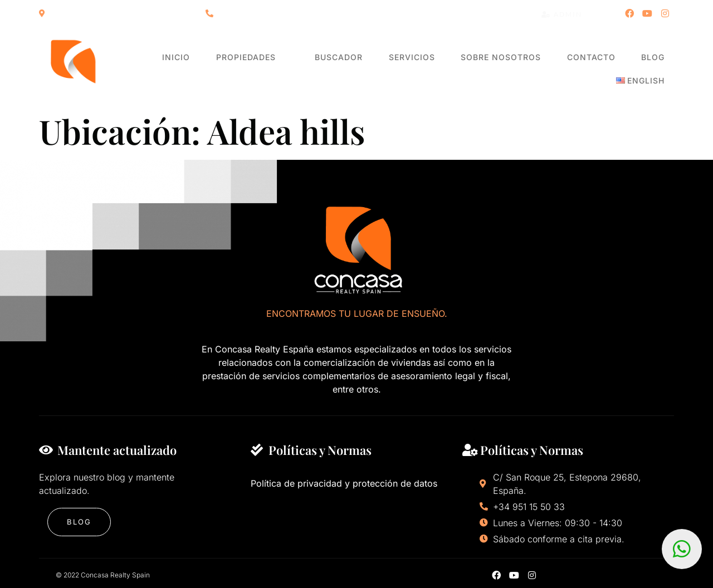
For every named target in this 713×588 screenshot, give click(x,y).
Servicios (384, 69)
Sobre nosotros (463, 69)
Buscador (320, 69)
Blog (597, 69)
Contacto (544, 69)
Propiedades (241, 69)
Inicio (175, 69)
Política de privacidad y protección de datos (344, 483)
